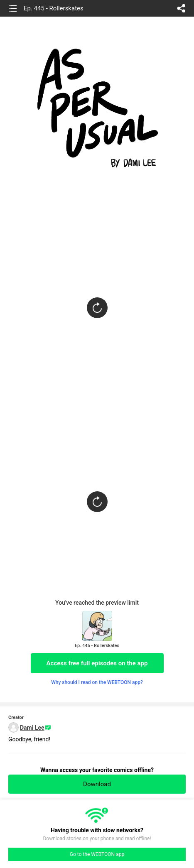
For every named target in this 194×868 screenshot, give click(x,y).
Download (97, 784)
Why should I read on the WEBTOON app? (97, 682)
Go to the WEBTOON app (97, 854)
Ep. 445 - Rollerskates (54, 8)
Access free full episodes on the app (97, 663)
